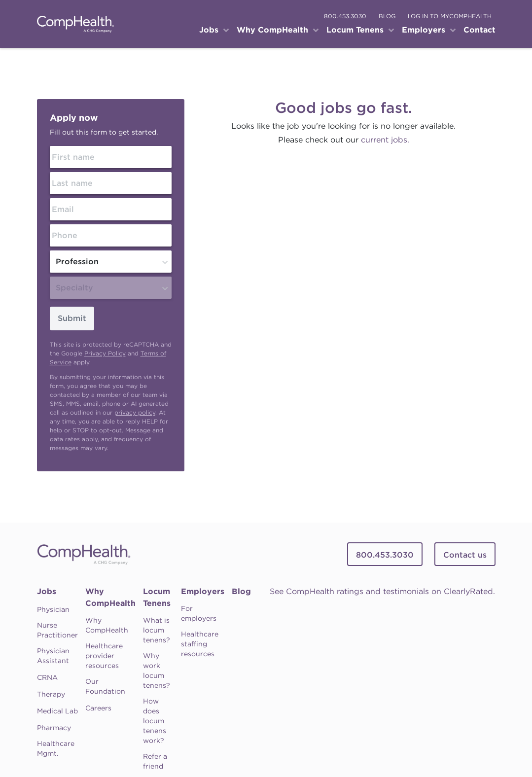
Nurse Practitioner (57, 630)
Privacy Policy (105, 353)
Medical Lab (57, 711)
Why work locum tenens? (157, 671)
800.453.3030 (345, 16)
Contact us (465, 555)
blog (387, 16)
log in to (450, 16)
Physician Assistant (53, 656)
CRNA (47, 677)
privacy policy (135, 412)
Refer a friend (155, 761)
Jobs (47, 591)
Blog (241, 591)
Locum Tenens (157, 597)
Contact (479, 30)
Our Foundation (105, 686)
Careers (98, 708)
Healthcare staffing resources (200, 644)
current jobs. (385, 140)
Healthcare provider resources (104, 656)
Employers (203, 591)
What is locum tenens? (157, 630)
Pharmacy (54, 728)
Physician (53, 609)
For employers (199, 613)
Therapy (51, 694)
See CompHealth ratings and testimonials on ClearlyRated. (382, 591)
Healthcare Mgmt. (56, 748)
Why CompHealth (110, 597)
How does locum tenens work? (155, 721)
